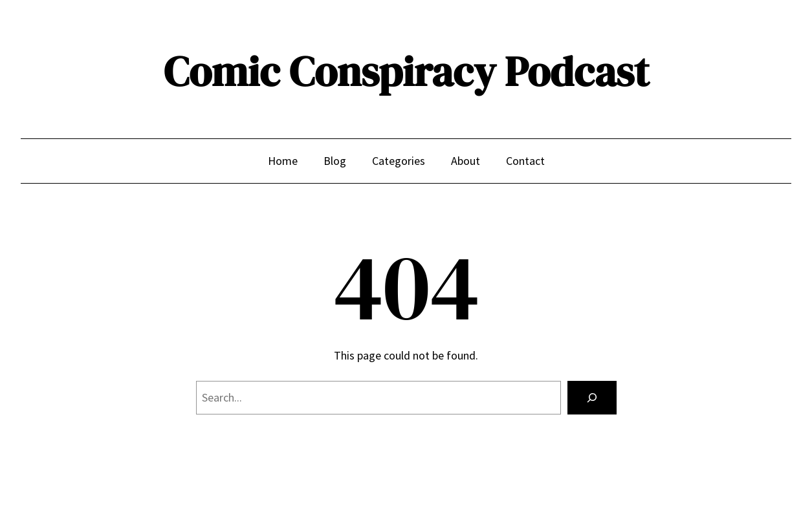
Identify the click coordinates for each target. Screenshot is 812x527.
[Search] (592, 398)
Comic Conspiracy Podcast (406, 71)
